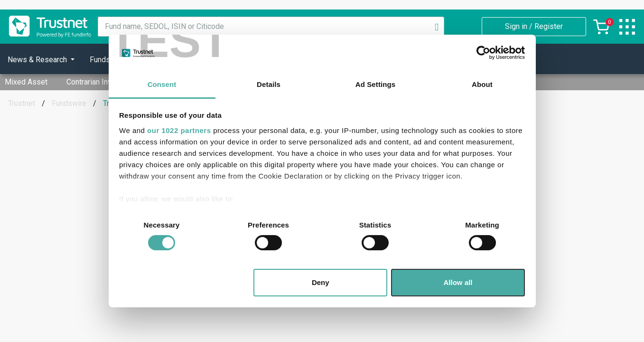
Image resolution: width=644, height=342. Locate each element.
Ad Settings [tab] (375, 84)
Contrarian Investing (99, 82)
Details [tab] (269, 84)
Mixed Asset (26, 82)
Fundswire (69, 103)
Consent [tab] (162, 84)
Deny (321, 282)
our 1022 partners (179, 130)
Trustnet (22, 103)
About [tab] (482, 84)
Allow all (458, 282)
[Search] (437, 27)
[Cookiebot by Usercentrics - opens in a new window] (483, 53)
